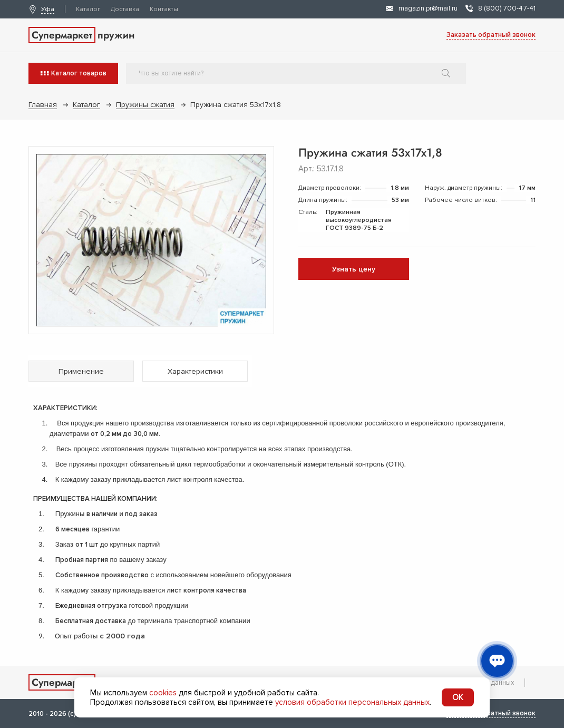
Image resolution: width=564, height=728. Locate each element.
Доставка (125, 9)
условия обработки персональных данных (352, 702)
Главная (43, 105)
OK (458, 697)
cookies (163, 693)
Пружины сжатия (145, 105)
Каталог (88, 9)
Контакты (164, 9)
